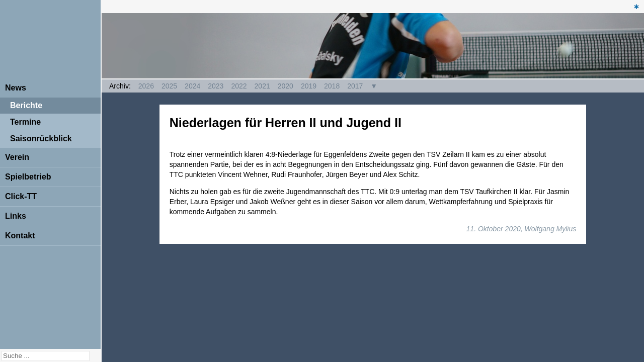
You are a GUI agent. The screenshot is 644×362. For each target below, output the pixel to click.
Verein (17, 157)
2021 (262, 86)
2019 (309, 86)
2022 (239, 86)
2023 (216, 86)
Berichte (26, 105)
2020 (286, 86)
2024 (192, 86)
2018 (332, 86)
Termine (25, 122)
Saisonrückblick (41, 139)
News (16, 88)
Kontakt (20, 236)
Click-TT (21, 196)
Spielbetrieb (28, 177)
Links (16, 216)
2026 (146, 86)
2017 (355, 86)
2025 (169, 86)
